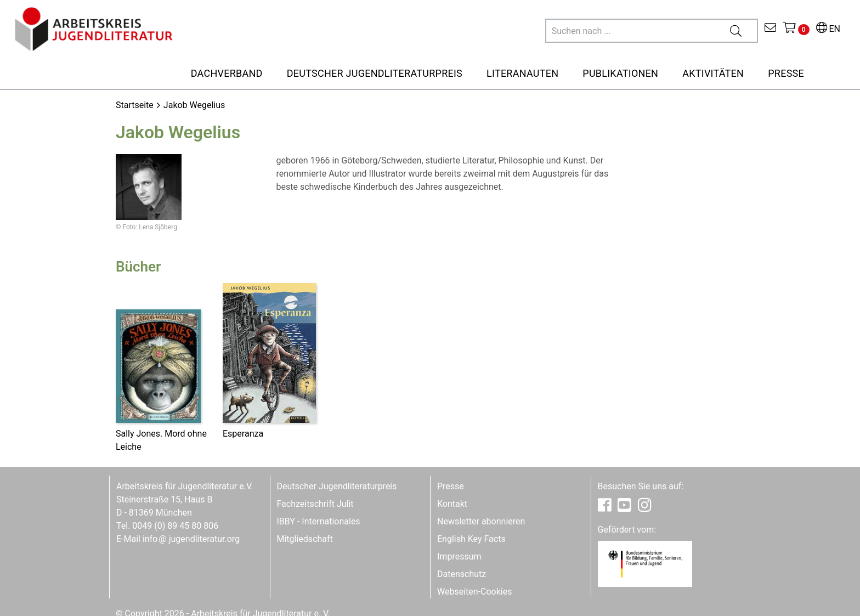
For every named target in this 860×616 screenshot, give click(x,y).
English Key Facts (471, 539)
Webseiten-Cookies (474, 592)
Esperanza (243, 434)
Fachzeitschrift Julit (315, 504)
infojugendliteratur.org (191, 539)
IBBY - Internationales (319, 521)
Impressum (459, 556)
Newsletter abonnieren (481, 521)
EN (828, 29)
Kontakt (452, 504)
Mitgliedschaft (305, 539)
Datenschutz (462, 574)
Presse (451, 486)
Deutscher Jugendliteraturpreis (337, 486)
